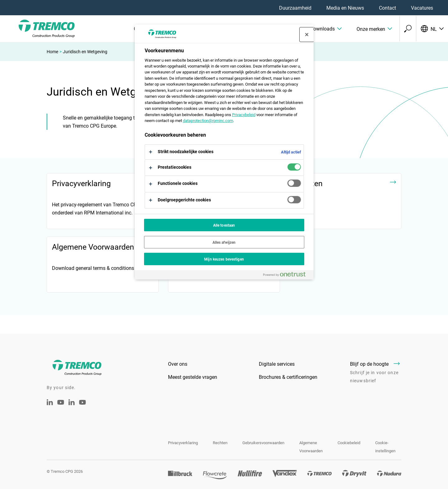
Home (52, 52)
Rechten (220, 443)
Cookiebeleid (349, 443)
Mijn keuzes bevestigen (224, 259)
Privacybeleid (244, 115)
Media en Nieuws (345, 8)
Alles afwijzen (224, 242)
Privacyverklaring (183, 443)
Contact (387, 8)
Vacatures (422, 8)
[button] (316, 29)
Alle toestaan (224, 225)
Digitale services (277, 364)
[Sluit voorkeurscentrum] (307, 35)
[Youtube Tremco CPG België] (82, 406)
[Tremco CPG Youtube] (61, 406)
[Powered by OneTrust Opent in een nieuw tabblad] (287, 276)
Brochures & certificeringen (288, 377)
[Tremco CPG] (37, 29)
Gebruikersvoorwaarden (263, 443)
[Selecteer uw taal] (432, 29)
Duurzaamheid (295, 8)
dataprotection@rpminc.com (208, 120)
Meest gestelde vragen (193, 377)
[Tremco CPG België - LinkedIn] (72, 403)
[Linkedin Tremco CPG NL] (50, 403)
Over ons (178, 364)
